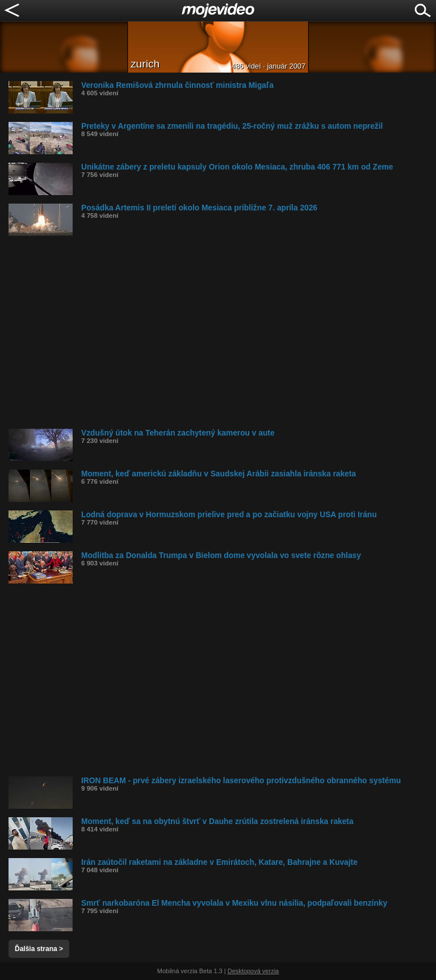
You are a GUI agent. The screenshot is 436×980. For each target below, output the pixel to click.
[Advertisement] (222, 332)
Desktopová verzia (253, 971)
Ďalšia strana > (39, 949)
